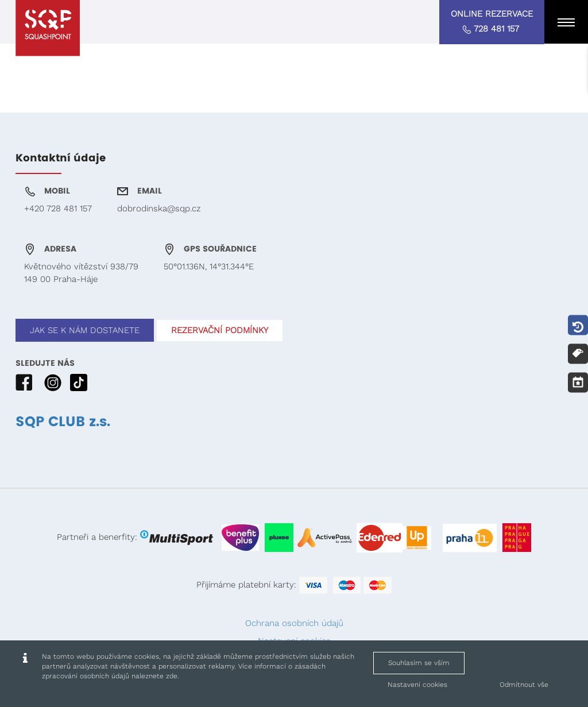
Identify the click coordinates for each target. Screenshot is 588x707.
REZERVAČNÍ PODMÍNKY (220, 330)
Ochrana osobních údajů (294, 623)
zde (172, 676)
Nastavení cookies (417, 685)
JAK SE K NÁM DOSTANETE (85, 330)
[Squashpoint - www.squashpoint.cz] (48, 28)
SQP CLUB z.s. (63, 422)
